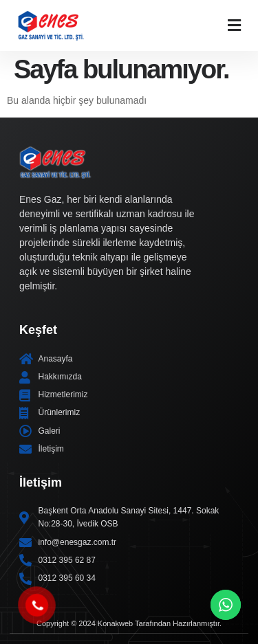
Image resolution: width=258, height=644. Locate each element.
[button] (234, 25)
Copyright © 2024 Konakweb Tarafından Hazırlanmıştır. (129, 623)
